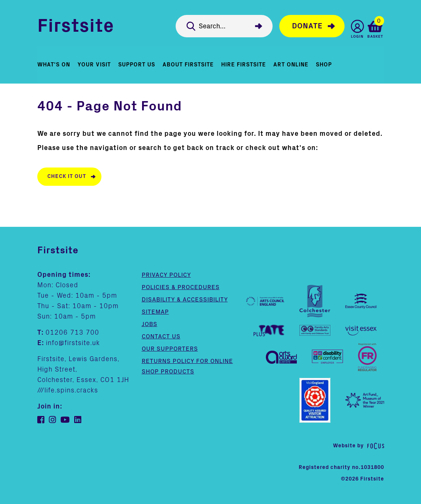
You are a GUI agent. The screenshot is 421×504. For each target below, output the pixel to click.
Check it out (67, 176)
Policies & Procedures (181, 287)
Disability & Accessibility (185, 300)
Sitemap (155, 312)
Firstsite (76, 26)
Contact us (161, 336)
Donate (307, 26)
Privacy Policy (166, 275)
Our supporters (170, 349)
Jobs (150, 324)
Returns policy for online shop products (187, 366)
